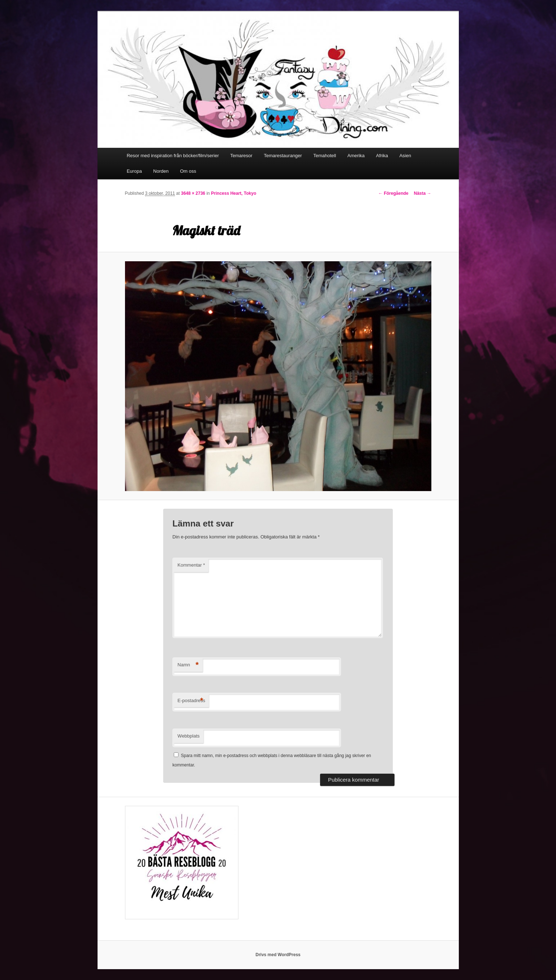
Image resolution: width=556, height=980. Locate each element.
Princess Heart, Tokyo (234, 193)
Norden (161, 171)
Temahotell (325, 156)
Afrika (382, 156)
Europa (134, 171)
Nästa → (422, 193)
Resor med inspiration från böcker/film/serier (173, 156)
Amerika (356, 156)
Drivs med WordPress (278, 955)
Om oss (188, 171)
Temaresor (241, 156)
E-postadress (191, 701)
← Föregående (393, 193)
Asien (405, 156)
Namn (188, 665)
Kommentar (191, 565)
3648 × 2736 (193, 193)
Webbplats (188, 736)
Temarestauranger (283, 156)
